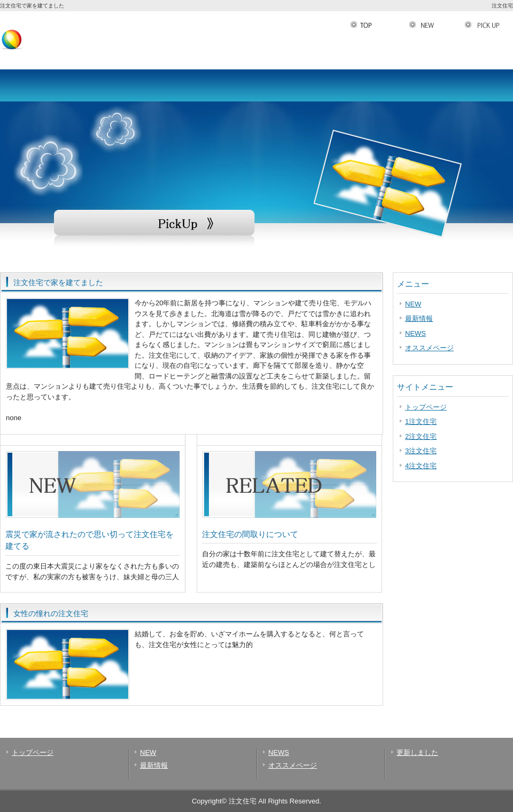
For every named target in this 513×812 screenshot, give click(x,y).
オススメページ (429, 348)
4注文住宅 (421, 466)
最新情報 (419, 318)
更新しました (417, 752)
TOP (379, 25)
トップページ (426, 407)
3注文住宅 (421, 451)
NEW (437, 25)
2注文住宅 (421, 436)
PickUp (489, 25)
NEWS (415, 333)
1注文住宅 (421, 421)
